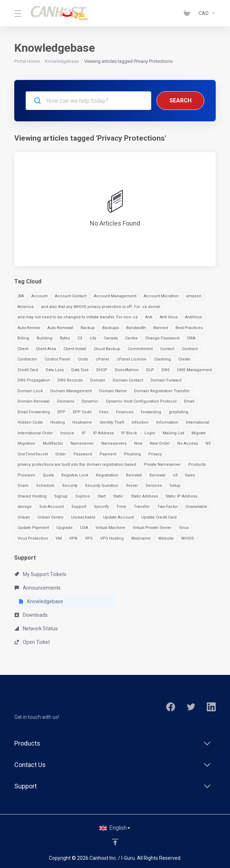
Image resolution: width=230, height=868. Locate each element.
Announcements (38, 588)
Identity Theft (112, 422)
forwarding (151, 412)
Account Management (115, 296)
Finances (125, 412)
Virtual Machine (110, 528)
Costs (83, 359)
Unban (24, 517)
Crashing (162, 359)
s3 (175, 475)
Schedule (45, 486)
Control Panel (57, 359)
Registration (107, 475)
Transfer (142, 507)
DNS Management (195, 370)
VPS (89, 538)
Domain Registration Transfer (162, 391)
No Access (188, 443)
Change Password (162, 338)
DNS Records (70, 380)
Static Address (144, 496)
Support (79, 507)
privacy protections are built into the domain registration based (77, 465)
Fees (104, 412)
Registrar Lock (75, 475)
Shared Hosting (32, 496)
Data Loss (55, 370)
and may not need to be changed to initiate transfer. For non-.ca (78, 317)
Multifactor (53, 443)
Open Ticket (32, 642)
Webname (141, 538)
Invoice (67, 433)
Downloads (31, 615)
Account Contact (71, 296)
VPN (73, 538)
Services (154, 486)
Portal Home (27, 61)
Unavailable (196, 507)
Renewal (157, 475)
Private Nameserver (162, 465)
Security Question (102, 486)
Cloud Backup (107, 349)
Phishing (132, 454)
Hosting (58, 422)
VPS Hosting (112, 538)
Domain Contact (128, 380)
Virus (184, 528)
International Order (35, 433)
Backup (88, 328)
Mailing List (173, 433)
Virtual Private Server (152, 528)
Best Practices (189, 328)
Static (118, 496)
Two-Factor (168, 507)
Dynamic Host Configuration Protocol (141, 401)
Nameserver (82, 443)
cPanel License (132, 359)
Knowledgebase (62, 61)
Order (61, 454)
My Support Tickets (40, 574)
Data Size (80, 370)
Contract (190, 349)
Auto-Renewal (60, 328)
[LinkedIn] (211, 707)
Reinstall (134, 475)
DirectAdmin (127, 370)
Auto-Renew (29, 328)
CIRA (191, 338)
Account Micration (161, 296)
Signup (61, 496)
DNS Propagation (34, 380)
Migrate (199, 433)
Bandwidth (136, 328)
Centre (131, 338)
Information (167, 422)
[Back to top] (115, 842)
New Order (160, 443)
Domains (66, 401)
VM (59, 538)
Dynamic (90, 401)
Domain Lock (30, 391)
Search (180, 100)
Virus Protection (33, 538)
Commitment (140, 349)
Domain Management (71, 391)
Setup (175, 486)
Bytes (65, 338)
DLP (150, 370)
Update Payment (33, 528)
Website (166, 538)
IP (84, 433)
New (138, 443)
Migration (26, 443)
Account (39, 296)
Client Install (75, 349)
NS (208, 443)
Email (189, 401)
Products (197, 465)
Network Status (36, 629)
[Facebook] (171, 707)
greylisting (178, 412)
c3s (93, 338)
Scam (23, 486)
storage (25, 507)
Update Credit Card (159, 517)
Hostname (82, 422)
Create (184, 359)
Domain (98, 380)
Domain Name (113, 391)
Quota (48, 475)
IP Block (129, 433)
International (198, 422)
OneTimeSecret (33, 454)
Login (150, 433)
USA (84, 528)
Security (70, 486)
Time (121, 507)
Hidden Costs (30, 422)
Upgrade (65, 528)
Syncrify (101, 507)
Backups (111, 328)
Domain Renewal (34, 401)
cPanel (102, 359)
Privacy (155, 454)
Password (83, 454)
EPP (61, 412)
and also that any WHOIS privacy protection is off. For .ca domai (101, 307)
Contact (167, 349)
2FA (21, 296)
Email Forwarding (34, 412)
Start (101, 496)
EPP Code (82, 412)
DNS (166, 370)
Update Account (118, 517)
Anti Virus (169, 317)
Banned (161, 328)
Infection (140, 422)
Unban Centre (50, 517)
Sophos (83, 496)
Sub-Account (52, 507)
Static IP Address (182, 496)
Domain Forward (166, 380)
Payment (108, 454)
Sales (190, 475)
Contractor (27, 359)
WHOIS (188, 538)
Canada (111, 338)
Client (23, 349)
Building (45, 338)
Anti (149, 317)
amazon (194, 296)
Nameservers (114, 443)
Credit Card (28, 370)
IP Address (103, 433)
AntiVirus (193, 317)
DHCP (102, 370)
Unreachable (83, 517)
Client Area (46, 349)
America (25, 307)
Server (132, 486)
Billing (23, 338)
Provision (26, 475)
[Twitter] (191, 707)
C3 (80, 338)
